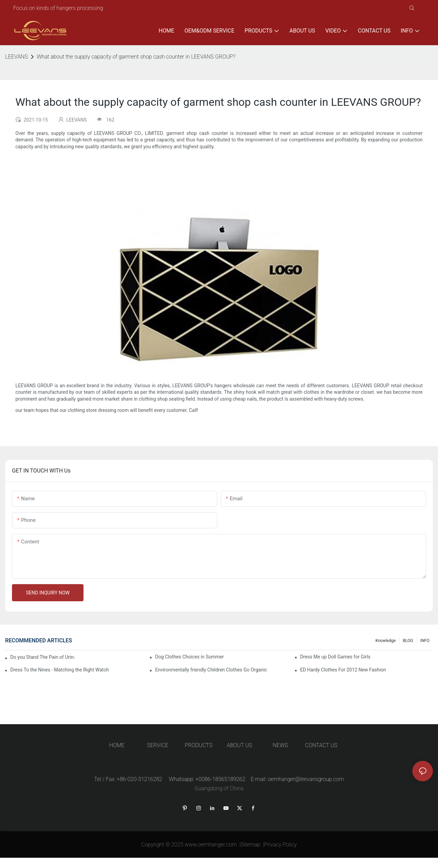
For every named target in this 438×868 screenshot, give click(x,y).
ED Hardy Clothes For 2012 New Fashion (343, 670)
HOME (117, 745)
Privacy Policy (280, 845)
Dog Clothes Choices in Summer (189, 657)
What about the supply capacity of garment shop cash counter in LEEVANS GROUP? (136, 57)
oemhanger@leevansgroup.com (306, 779)
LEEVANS (16, 57)
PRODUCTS (199, 745)
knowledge (385, 641)
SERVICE (158, 745)
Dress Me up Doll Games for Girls (335, 657)
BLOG (408, 641)
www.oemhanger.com (211, 845)
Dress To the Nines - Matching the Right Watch (60, 670)
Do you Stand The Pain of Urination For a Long (42, 657)
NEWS (280, 745)
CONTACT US (321, 745)
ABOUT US (240, 745)
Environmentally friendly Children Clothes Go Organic (211, 670)
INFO (425, 641)
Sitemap (250, 845)
